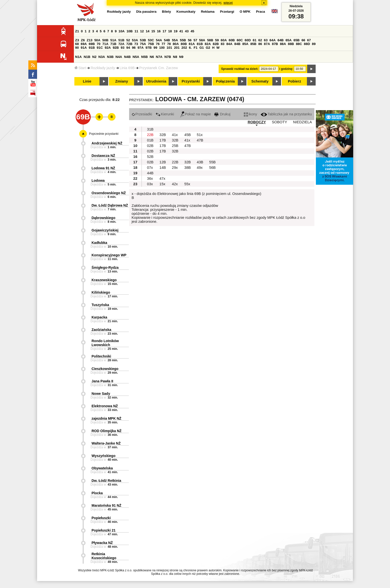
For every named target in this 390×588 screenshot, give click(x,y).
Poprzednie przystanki (104, 134)
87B (275, 44)
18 (170, 31)
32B (163, 135)
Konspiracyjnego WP (109, 255)
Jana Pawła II (102, 381)
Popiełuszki (101, 518)
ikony (250, 114)
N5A (136, 57)
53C (151, 40)
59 (217, 40)
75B (151, 44)
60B (232, 40)
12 (142, 31)
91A (84, 48)
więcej (228, 3)
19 (176, 31)
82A (208, 44)
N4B (127, 57)
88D (307, 44)
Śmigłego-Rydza (105, 268)
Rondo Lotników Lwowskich (105, 343)
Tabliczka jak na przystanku (286, 114)
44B (150, 173)
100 (162, 48)
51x (200, 135)
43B (200, 162)
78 (169, 44)
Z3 (77, 40)
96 (134, 48)
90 (77, 48)
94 (128, 48)
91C (100, 48)
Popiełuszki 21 (103, 530)
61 (255, 40)
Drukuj (222, 114)
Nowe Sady (101, 394)
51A (113, 40)
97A (141, 48)
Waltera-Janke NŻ (106, 443)
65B (296, 40)
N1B (87, 57)
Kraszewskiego (104, 280)
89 (314, 44)
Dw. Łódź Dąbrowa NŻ (110, 205)
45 (192, 31)
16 (159, 31)
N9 (181, 57)
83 (222, 44)
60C (240, 40)
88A (283, 44)
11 (136, 31)
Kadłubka (99, 243)
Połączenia (225, 81)
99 (155, 48)
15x (162, 184)
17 (164, 31)
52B (150, 157)
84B (237, 44)
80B (184, 44)
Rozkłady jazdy (103, 68)
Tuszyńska (100, 305)
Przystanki (191, 81)
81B (200, 44)
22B (150, 135)
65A (289, 40)
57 (195, 40)
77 (163, 44)
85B (253, 44)
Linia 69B (127, 68)
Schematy (260, 81)
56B (212, 168)
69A (84, 44)
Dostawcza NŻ (103, 156)
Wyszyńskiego (103, 456)
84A (229, 44)
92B (116, 48)
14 (148, 31)
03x (150, 184)
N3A (102, 57)
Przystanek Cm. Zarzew (159, 68)
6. (190, 48)
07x (150, 168)
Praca (260, 12)
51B (121, 40)
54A (159, 40)
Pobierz (295, 81)
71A (105, 44)
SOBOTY (279, 122)
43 (187, 31)
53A (135, 40)
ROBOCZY (257, 122)
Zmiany (122, 81)
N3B (110, 57)
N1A (78, 57)
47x (162, 179)
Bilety (166, 12)
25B (175, 146)
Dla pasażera (146, 12)
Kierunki (165, 114)
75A (143, 44)
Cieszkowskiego (105, 369)
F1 (195, 48)
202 (184, 48)
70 (99, 44)
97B (148, 48)
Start (80, 68)
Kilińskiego (101, 292)
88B (291, 44)
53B (143, 40)
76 (158, 44)
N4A (119, 57)
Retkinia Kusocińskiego (104, 556)
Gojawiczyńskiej (105, 230)
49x (200, 168)
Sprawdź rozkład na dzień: (240, 69)
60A (224, 40)
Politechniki (101, 356)
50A (97, 40)
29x (175, 168)
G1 (202, 48)
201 (177, 48)
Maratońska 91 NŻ (106, 505)
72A (121, 44)
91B (92, 48)
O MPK (245, 12)
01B (150, 140)
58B (210, 40)
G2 (208, 48)
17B (163, 140)
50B (105, 40)
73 (136, 44)
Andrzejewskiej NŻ (107, 143)
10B (130, 31)
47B (200, 140)
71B (113, 44)
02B (150, 146)
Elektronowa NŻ (105, 406)
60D (248, 40)
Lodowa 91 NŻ (103, 168)
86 (260, 44)
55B (183, 40)
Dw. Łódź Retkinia (106, 481)
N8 (175, 57)
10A (122, 31)
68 (77, 44)
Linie (87, 81)
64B (281, 40)
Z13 (90, 40)
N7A (159, 57)
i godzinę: (286, 69)
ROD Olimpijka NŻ (107, 431)
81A (192, 44)
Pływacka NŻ (102, 543)
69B (92, 44)
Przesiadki (142, 114)
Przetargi (227, 12)
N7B (168, 57)
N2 (94, 57)
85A (245, 44)
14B (163, 168)
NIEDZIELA (302, 122)
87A (267, 44)
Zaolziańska (101, 330)
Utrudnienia (156, 81)
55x (187, 184)
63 (266, 40)
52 (128, 40)
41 (181, 31)
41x (175, 135)
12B (163, 162)
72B (129, 44)
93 (122, 48)
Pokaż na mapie (195, 114)
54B (167, 40)
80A (176, 44)
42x (175, 184)
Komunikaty (186, 12)
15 (153, 31)
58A (202, 40)
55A (175, 40)
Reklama (208, 12)
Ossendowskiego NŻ (109, 193)
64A (273, 40)
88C (299, 44)
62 (260, 40)
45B (188, 135)
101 (169, 48)
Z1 (77, 31)
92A (108, 48)
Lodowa (98, 181)
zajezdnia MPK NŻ (106, 418)
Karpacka (99, 317)
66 (303, 40)
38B (188, 168)
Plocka (97, 493)
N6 (152, 57)
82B (216, 44)
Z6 (83, 40)
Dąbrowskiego (103, 218)
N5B (144, 57)
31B (150, 129)
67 (309, 40)
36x (150, 179)
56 (190, 40)
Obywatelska (102, 468)
